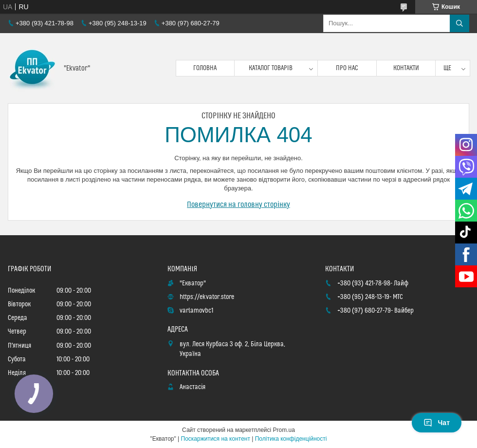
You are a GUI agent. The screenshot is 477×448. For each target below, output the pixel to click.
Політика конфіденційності (291, 439)
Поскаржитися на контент (216, 439)
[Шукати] (459, 23)
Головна (205, 68)
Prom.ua (284, 430)
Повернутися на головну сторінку (238, 205)
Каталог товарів (271, 68)
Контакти (406, 68)
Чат (437, 423)
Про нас (347, 68)
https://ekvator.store (207, 297)
